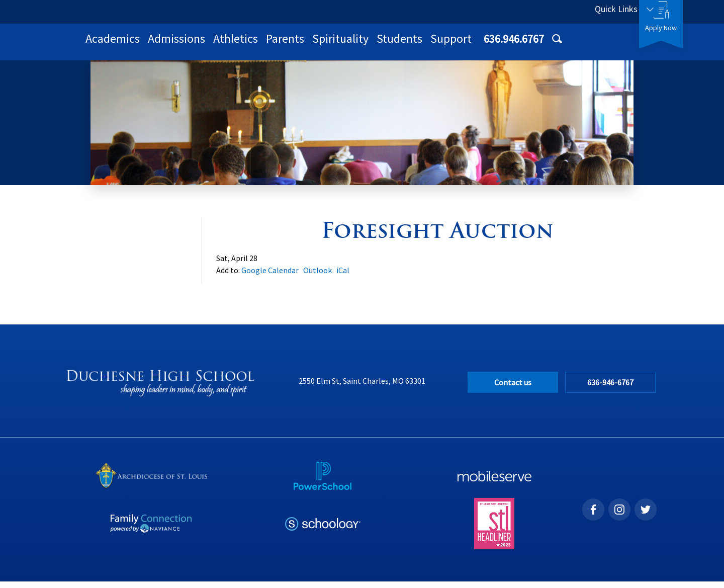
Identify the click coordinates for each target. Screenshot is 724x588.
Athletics (367, 45)
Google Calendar (270, 277)
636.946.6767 (541, 12)
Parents (416, 45)
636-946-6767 (613, 389)
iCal (343, 277)
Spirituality (472, 45)
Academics (244, 45)
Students (531, 45)
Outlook (318, 277)
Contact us (513, 389)
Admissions (308, 45)
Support (582, 45)
